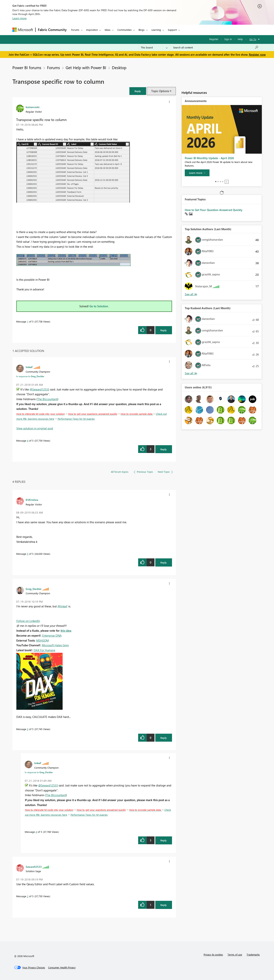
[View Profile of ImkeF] (29, 367)
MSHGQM (42, 640)
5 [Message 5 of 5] (28, 554)
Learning (156, 30)
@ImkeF (63, 606)
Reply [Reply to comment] (164, 449)
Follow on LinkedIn (28, 621)
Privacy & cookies (213, 954)
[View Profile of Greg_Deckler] (34, 589)
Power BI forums (27, 67)
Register (214, 39)
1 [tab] (216, 182)
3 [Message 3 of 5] (28, 729)
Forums (75, 30)
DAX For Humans (44, 650)
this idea (66, 631)
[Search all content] (216, 47)
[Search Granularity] (154, 47)
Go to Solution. (99, 306)
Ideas (108, 30)
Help (240, 39)
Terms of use (235, 954)
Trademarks (253, 954)
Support (172, 30)
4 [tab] (223, 182)
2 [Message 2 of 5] (28, 896)
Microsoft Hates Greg (55, 645)
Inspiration (92, 30)
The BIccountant (47, 399)
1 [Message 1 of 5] (28, 321)
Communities (125, 30)
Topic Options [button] (160, 91)
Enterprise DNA (52, 635)
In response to (30, 376)
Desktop (119, 67)
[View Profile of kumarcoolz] (33, 107)
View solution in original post (35, 428)
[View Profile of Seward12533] (34, 867)
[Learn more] (197, 173)
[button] (138, 91)
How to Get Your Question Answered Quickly (214, 210)
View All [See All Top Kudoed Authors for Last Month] (191, 373)
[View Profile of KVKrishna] (32, 500)
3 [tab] (220, 182)
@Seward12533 (39, 389)
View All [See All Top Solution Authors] (191, 294)
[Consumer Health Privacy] (62, 967)
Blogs (142, 30)
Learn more (20, 18)
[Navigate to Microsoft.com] (23, 30)
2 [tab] (218, 182)
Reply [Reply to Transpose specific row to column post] (164, 330)
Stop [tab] (227, 182)
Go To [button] (253, 39)
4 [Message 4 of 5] (28, 441)
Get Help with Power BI (86, 67)
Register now (257, 55)
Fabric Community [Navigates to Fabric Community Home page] (52, 30)
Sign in (228, 39)
